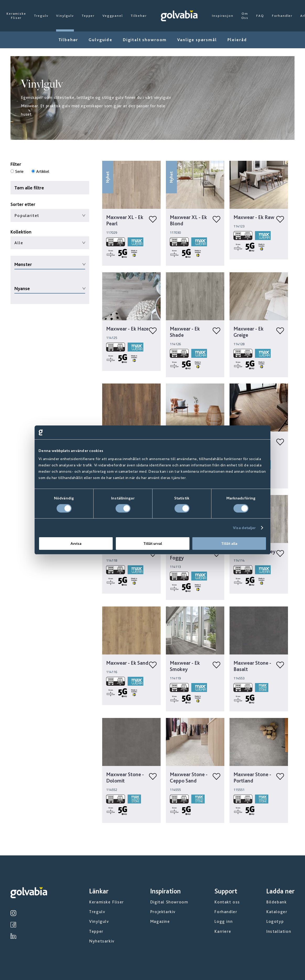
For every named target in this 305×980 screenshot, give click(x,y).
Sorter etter (23, 204)
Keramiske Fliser (16, 16)
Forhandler (282, 16)
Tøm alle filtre (29, 188)
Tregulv (41, 16)
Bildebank (276, 902)
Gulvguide (100, 40)
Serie (19, 171)
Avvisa (76, 544)
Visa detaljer (244, 528)
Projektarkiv (163, 912)
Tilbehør (139, 16)
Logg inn (224, 921)
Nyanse (22, 288)
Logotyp (275, 921)
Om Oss (245, 16)
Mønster (23, 264)
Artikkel (43, 171)
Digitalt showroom (145, 40)
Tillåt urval (153, 544)
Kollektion (21, 232)
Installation (279, 931)
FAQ (260, 16)
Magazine (160, 921)
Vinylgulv (65, 16)
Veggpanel (113, 16)
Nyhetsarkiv (102, 941)
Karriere (223, 931)
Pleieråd (237, 40)
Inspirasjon (223, 16)
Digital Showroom (169, 902)
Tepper (88, 16)
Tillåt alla (229, 544)
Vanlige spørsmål (197, 40)
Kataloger (277, 912)
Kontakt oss (227, 902)
